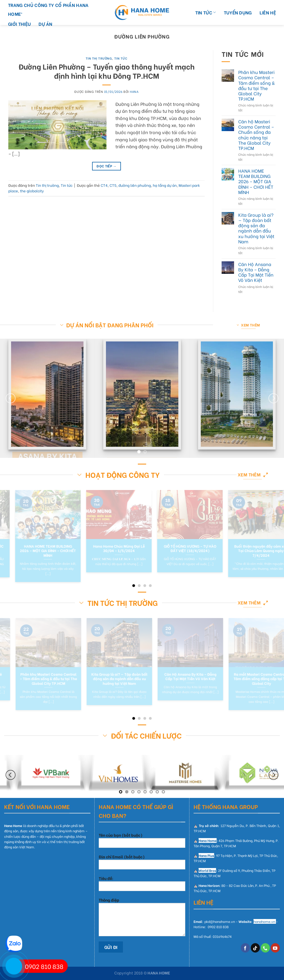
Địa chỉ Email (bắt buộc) (142, 863)
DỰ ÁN (45, 24)
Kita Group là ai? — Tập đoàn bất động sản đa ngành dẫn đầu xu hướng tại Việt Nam (256, 228)
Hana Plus (206, 855)
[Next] (273, 398)
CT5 (113, 185)
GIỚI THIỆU (19, 24)
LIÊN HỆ (268, 12)
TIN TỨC (206, 12)
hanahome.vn (264, 921)
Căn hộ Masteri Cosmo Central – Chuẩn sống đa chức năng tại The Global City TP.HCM (256, 135)
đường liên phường (135, 185)
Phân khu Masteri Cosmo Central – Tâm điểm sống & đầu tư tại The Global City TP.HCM (256, 85)
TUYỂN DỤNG (238, 12)
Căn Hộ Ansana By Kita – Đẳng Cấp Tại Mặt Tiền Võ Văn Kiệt (256, 272)
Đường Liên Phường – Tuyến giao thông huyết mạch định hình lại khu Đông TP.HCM (107, 71)
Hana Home (208, 840)
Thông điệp (142, 918)
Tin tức (121, 58)
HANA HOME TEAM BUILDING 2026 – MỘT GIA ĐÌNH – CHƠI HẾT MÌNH (256, 181)
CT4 (104, 185)
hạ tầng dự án (165, 185)
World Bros (207, 870)
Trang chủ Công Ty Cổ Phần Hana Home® (48, 9)
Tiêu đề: (142, 885)
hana (134, 91)
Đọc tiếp (106, 166)
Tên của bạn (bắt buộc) (142, 842)
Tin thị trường (99, 58)
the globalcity (32, 191)
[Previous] (11, 398)
